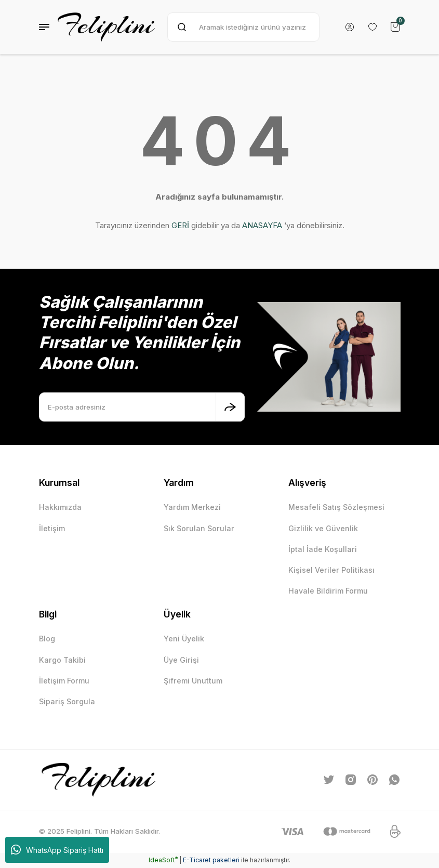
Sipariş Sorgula (67, 702)
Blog (47, 639)
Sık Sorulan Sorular (199, 528)
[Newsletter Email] (142, 407)
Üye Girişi (182, 660)
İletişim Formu (64, 681)
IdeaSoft (163, 860)
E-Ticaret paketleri (211, 860)
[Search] (243, 27)
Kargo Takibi (62, 660)
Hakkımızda (60, 507)
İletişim (52, 528)
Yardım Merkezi (192, 507)
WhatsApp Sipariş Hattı (57, 850)
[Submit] (230, 407)
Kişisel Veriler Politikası (331, 570)
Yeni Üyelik (184, 639)
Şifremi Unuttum (193, 681)
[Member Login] (350, 27)
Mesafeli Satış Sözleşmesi (336, 507)
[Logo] (106, 27)
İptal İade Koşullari (323, 549)
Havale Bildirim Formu (328, 591)
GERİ (180, 225)
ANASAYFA (262, 225)
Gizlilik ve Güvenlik (323, 528)
